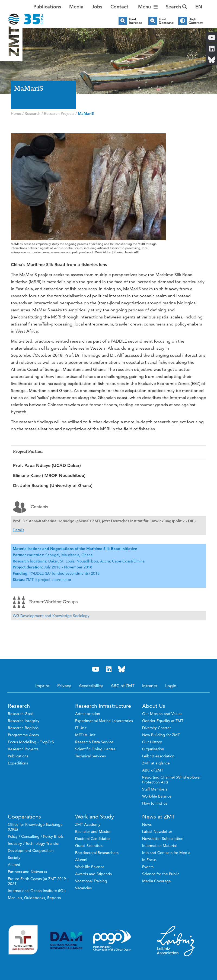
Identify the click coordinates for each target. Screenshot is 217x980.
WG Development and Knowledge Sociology (51, 616)
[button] (199, 7)
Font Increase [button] (135, 21)
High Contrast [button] (196, 21)
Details (18, 530)
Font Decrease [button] (166, 21)
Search (176, 7)
